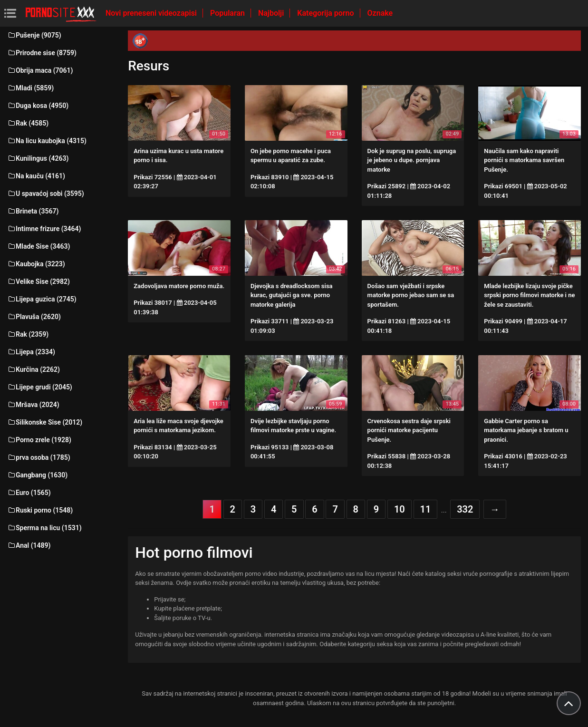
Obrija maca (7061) (40, 70)
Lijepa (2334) (31, 352)
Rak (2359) (28, 334)
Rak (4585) (28, 123)
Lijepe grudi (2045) (40, 387)
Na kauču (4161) (36, 176)
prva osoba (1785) (39, 457)
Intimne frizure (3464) (44, 229)
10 (400, 509)
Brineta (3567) (33, 211)
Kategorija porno (326, 13)
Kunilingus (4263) (38, 158)
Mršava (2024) (33, 405)
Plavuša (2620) (34, 317)
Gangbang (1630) (37, 475)
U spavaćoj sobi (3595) (46, 194)
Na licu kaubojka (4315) (47, 141)
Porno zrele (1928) (39, 440)
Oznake (380, 13)
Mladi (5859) (30, 88)
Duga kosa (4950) (38, 106)
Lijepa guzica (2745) (42, 299)
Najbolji (272, 13)
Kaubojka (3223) (36, 264)
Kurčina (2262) (34, 369)
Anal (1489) (29, 545)
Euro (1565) (29, 493)
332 (465, 509)
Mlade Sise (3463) (39, 246)
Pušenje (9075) (34, 35)
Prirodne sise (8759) (42, 53)
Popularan (228, 13)
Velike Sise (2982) (39, 281)
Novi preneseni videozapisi (152, 13)
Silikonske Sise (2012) (45, 422)
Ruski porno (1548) (40, 510)
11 (426, 509)
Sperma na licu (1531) (44, 528)
